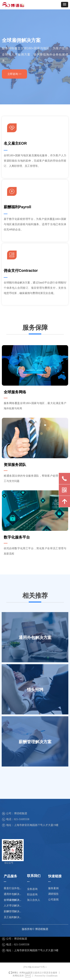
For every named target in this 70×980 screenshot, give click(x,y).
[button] (65, 5)
